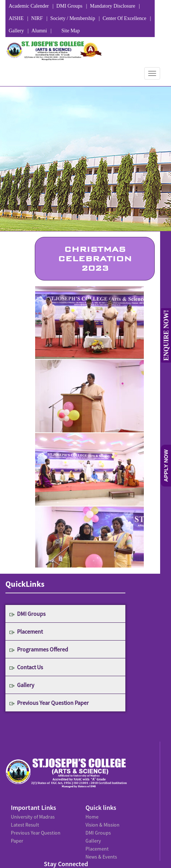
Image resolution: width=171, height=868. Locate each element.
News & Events (101, 857)
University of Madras (33, 817)
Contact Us (30, 667)
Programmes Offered (43, 649)
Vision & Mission (103, 825)
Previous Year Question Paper (53, 703)
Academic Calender (29, 6)
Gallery (16, 31)
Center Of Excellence (124, 18)
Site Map (70, 31)
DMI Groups (70, 6)
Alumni (39, 31)
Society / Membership (73, 18)
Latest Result (25, 825)
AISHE (16, 18)
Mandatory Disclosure (112, 6)
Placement (30, 631)
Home (92, 817)
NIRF (37, 18)
